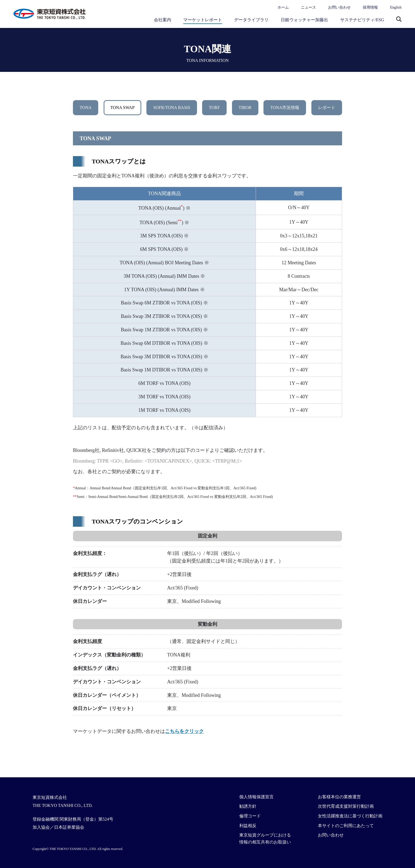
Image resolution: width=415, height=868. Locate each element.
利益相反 (248, 826)
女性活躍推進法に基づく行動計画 (350, 816)
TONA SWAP (122, 108)
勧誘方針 (248, 806)
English (396, 7)
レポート (327, 108)
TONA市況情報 (285, 108)
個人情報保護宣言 (256, 797)
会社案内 (163, 20)
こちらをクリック (184, 731)
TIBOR (245, 108)
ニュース (308, 7)
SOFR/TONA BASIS (172, 108)
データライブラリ (251, 20)
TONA (86, 108)
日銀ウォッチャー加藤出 (304, 20)
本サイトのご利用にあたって (346, 826)
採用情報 (370, 7)
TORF (214, 108)
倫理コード (250, 816)
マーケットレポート (203, 20)
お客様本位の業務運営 (339, 797)
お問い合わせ (339, 7)
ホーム (283, 7)
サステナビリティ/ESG (362, 20)
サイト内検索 (399, 20)
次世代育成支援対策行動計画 (346, 806)
